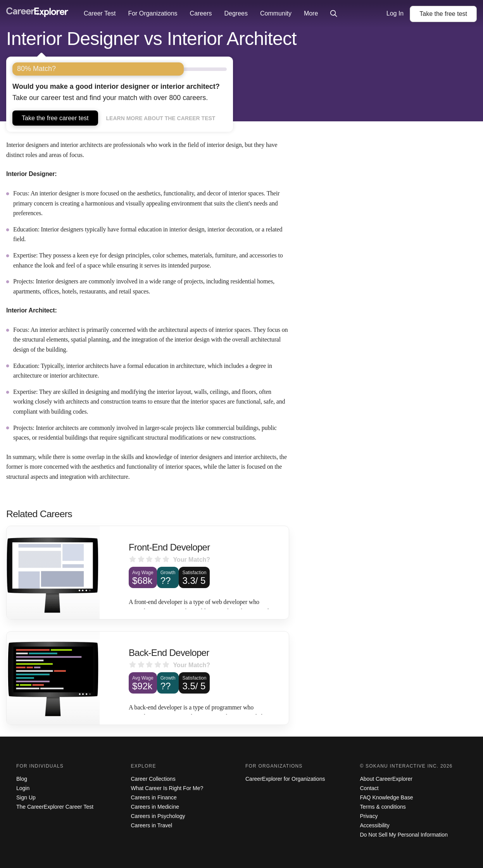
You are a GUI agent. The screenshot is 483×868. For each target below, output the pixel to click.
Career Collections (153, 779)
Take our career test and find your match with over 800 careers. (116, 92)
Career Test (100, 13)
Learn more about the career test (161, 118)
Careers (201, 13)
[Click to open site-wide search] (334, 14)
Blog (22, 779)
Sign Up (26, 797)
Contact (369, 788)
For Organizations (153, 13)
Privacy (369, 816)
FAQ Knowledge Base (387, 797)
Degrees (236, 13)
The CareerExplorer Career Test (55, 807)
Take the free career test (55, 118)
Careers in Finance (154, 797)
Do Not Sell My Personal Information (404, 835)
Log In (395, 13)
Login (23, 788)
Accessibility (375, 825)
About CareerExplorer (386, 779)
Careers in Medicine (155, 807)
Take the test (443, 14)
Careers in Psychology (158, 816)
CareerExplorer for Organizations (285, 779)
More (311, 13)
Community (276, 13)
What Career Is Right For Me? (167, 788)
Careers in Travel (152, 825)
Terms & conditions (383, 807)
